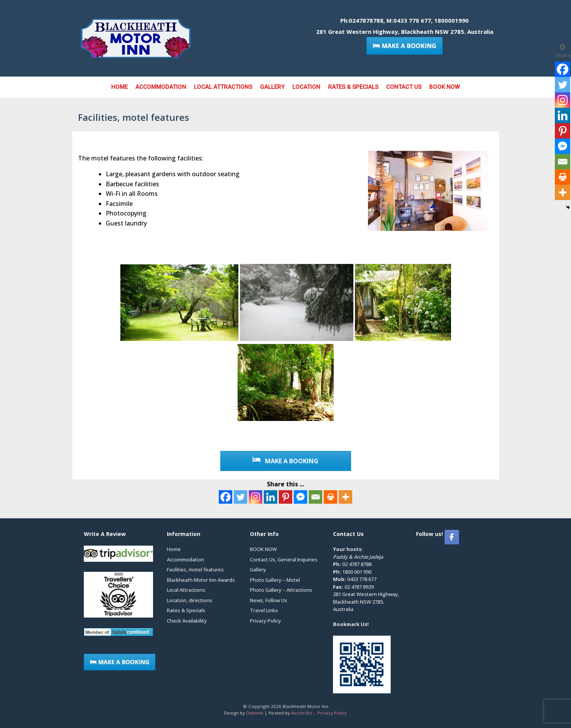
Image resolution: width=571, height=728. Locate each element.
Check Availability (187, 621)
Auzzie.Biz (302, 713)
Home (119, 87)
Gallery (272, 87)
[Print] (330, 497)
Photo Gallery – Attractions (281, 590)
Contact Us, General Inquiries (284, 559)
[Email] (315, 497)
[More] (345, 497)
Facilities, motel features (195, 569)
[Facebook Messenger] (300, 497)
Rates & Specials (353, 87)
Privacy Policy (266, 621)
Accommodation (161, 87)
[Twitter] (241, 497)
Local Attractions (223, 87)
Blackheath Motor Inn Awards (201, 580)
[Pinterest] (285, 497)
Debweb (255, 713)
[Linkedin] (271, 497)
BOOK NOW (444, 87)
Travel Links (264, 610)
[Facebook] (226, 497)
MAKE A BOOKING (285, 461)
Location (306, 87)
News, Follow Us (269, 600)
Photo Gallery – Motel (275, 580)
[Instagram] (256, 497)
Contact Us (404, 87)
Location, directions (190, 600)
